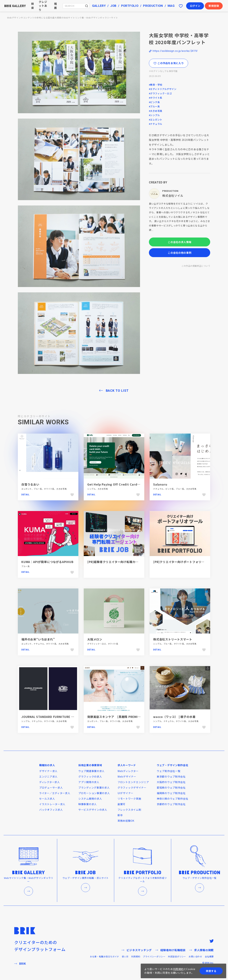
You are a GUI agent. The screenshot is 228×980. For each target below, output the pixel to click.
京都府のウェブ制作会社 (171, 804)
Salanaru (160, 484)
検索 (33, 6)
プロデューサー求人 (51, 788)
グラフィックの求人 (90, 776)
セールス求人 (47, 799)
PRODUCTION (153, 6)
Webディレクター (128, 771)
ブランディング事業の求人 (94, 788)
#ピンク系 (154, 102)
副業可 (121, 804)
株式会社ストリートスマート (173, 639)
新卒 (120, 815)
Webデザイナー (127, 776)
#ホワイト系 (156, 98)
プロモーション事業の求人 (94, 793)
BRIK (20, 964)
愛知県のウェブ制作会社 (171, 788)
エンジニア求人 (48, 776)
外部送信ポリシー (177, 956)
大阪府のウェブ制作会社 (171, 782)
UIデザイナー (125, 793)
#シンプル (154, 115)
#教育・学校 (156, 85)
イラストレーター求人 (52, 804)
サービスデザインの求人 (93, 810)
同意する (211, 971)
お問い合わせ (195, 956)
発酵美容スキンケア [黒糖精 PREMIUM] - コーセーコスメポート (132, 717)
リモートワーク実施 (129, 799)
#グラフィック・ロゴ (160, 93)
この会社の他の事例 (180, 253)
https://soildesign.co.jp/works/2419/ (175, 51)
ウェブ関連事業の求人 (91, 771)
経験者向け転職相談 (170, 950)
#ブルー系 (154, 106)
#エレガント (156, 120)
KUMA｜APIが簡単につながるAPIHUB (47, 562)
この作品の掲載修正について (196, 266)
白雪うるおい (30, 484)
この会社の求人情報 (180, 242)
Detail (25, 495)
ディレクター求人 (50, 782)
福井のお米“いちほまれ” (38, 639)
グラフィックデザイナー (132, 788)
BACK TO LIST (117, 391)
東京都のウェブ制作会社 (171, 776)
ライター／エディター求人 (55, 793)
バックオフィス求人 (51, 810)
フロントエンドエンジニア (133, 782)
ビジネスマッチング (137, 950)
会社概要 (209, 956)
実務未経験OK (126, 821)
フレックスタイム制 (129, 810)
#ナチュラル (156, 124)
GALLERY (99, 6)
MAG (171, 6)
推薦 (56, 6)
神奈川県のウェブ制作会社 (172, 799)
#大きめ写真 (156, 111)
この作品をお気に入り (169, 63)
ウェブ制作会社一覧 (169, 771)
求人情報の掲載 (201, 950)
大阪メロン (95, 639)
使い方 (125, 956)
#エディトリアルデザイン (163, 89)
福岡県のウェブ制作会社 (171, 793)
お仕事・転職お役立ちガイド (105, 956)
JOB (113, 6)
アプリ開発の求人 (89, 782)
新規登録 (214, 6)
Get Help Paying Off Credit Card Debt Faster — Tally (128, 484)
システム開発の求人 (90, 799)
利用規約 (136, 956)
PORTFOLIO (130, 6)
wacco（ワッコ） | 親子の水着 (174, 717)
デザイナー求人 (48, 771)
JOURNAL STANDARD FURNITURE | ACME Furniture (59, 717)
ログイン (195, 6)
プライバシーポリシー (154, 956)
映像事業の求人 (88, 804)
